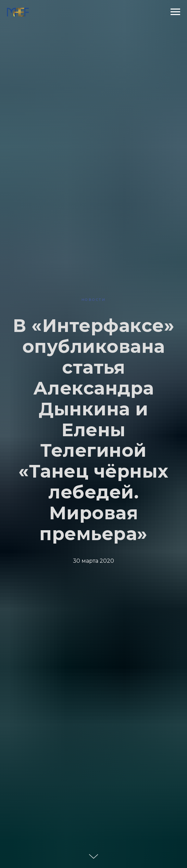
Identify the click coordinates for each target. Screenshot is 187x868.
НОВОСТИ (94, 300)
